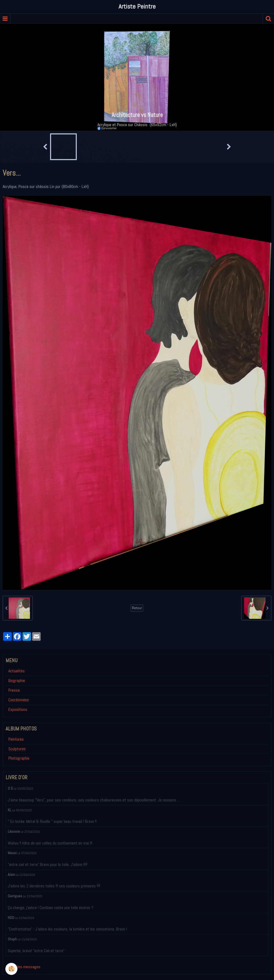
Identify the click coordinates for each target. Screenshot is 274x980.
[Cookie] (11, 969)
